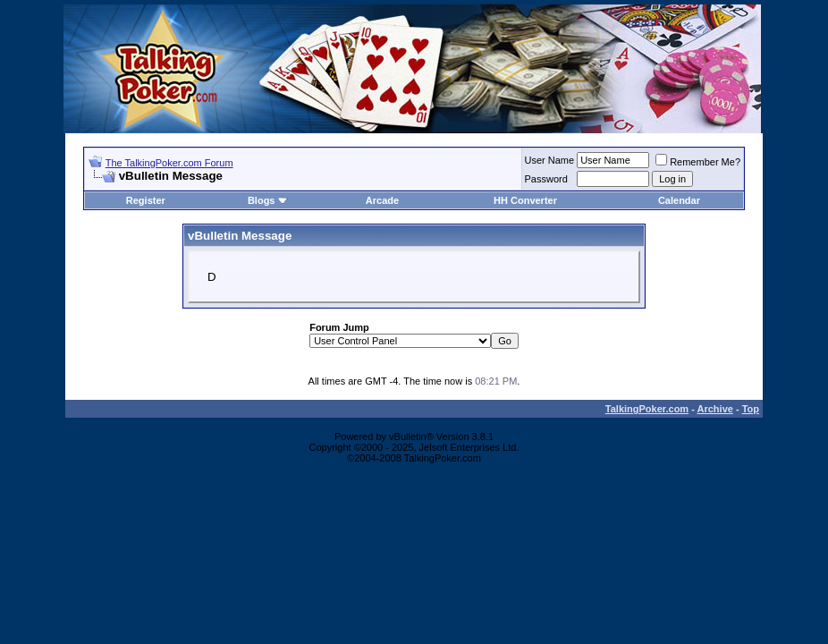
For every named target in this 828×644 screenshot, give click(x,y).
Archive (715, 409)
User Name (550, 160)
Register (146, 200)
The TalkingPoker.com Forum (169, 163)
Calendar (679, 200)
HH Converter (525, 200)
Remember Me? (698, 162)
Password (546, 179)
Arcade (382, 200)
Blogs (268, 200)
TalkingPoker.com (647, 409)
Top (751, 409)
